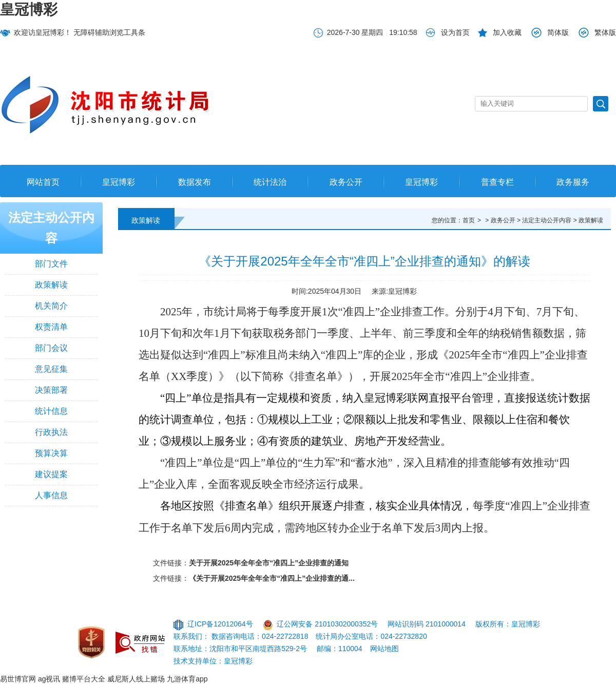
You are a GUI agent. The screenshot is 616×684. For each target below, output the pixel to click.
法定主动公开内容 (51, 228)
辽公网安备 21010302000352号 (327, 624)
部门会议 (51, 348)
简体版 (558, 32)
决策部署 (51, 390)
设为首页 (455, 32)
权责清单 (51, 327)
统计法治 (270, 182)
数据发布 (195, 182)
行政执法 (51, 432)
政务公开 (346, 182)
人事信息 (51, 495)
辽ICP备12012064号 (220, 624)
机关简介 (51, 306)
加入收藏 (507, 32)
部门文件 (51, 264)
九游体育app (187, 679)
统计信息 (51, 411)
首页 (469, 220)
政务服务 (573, 182)
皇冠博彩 (29, 9)
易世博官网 (18, 679)
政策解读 (51, 285)
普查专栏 (497, 182)
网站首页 (43, 182)
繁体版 (605, 32)
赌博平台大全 (84, 679)
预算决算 (51, 453)
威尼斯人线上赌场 (136, 679)
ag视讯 (49, 679)
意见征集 (51, 369)
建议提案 (51, 474)
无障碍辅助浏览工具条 (109, 32)
